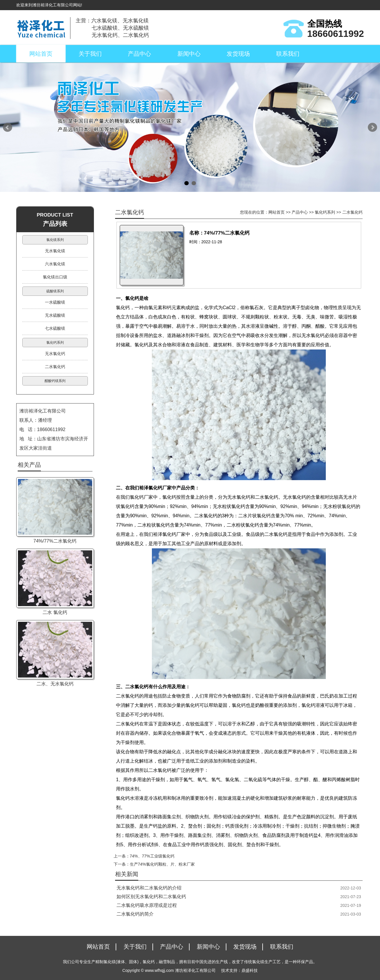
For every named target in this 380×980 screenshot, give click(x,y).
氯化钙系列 (325, 212)
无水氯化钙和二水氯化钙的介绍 (149, 888)
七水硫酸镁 (55, 328)
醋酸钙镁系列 (55, 381)
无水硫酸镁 (55, 315)
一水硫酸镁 (55, 302)
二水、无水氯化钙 (55, 684)
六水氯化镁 (55, 264)
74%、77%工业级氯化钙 (152, 856)
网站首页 (41, 54)
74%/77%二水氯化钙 (55, 541)
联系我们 (288, 54)
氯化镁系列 (55, 240)
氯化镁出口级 (55, 277)
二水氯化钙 (352, 212)
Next (372, 127)
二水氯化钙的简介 (135, 914)
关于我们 (90, 54)
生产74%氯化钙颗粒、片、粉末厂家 (162, 864)
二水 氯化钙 (55, 612)
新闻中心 (189, 54)
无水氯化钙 (55, 354)
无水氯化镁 (55, 251)
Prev (8, 127)
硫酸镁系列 (55, 291)
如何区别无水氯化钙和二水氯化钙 (151, 897)
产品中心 (139, 54)
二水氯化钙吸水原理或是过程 (147, 905)
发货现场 (238, 54)
